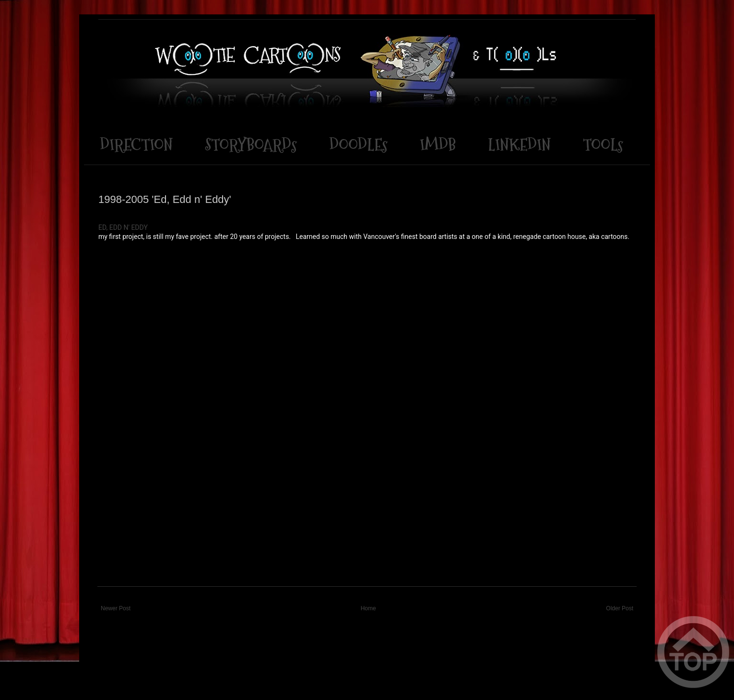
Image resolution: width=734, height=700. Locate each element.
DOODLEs (358, 145)
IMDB (438, 145)
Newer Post (116, 608)
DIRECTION (136, 145)
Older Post (620, 608)
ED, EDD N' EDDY (123, 227)
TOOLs (603, 145)
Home (368, 608)
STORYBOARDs (251, 145)
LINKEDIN (519, 145)
